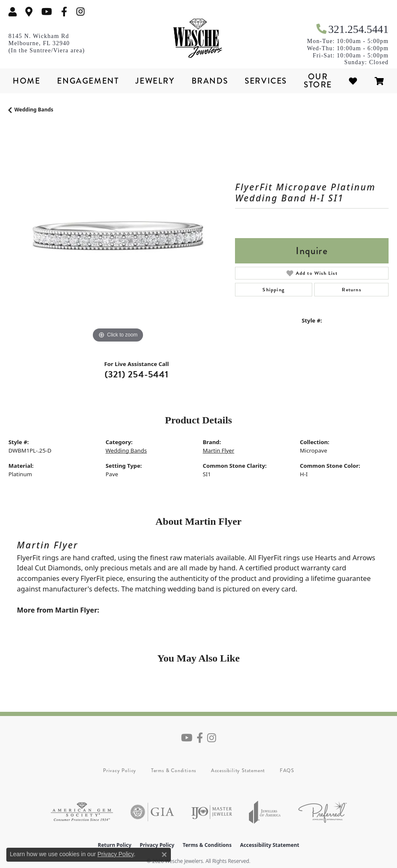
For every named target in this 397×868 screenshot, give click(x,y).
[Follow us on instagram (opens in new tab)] (81, 12)
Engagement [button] (88, 81)
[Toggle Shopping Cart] (380, 81)
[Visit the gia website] (152, 812)
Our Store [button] (318, 81)
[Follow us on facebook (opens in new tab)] (64, 12)
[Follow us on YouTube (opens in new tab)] (47, 12)
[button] (13, 12)
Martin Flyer (219, 450)
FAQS (287, 770)
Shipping (274, 290)
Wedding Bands (34, 110)
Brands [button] (210, 81)
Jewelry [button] (155, 81)
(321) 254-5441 (137, 374)
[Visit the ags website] (82, 812)
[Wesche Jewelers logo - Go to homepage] (199, 38)
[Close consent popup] (164, 854)
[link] (29, 12)
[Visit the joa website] (265, 812)
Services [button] (266, 81)
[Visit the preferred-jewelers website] (323, 812)
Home (26, 81)
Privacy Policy (120, 770)
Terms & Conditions (174, 770)
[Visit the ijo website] (212, 812)
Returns (351, 290)
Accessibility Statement (238, 770)
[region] (117, 236)
